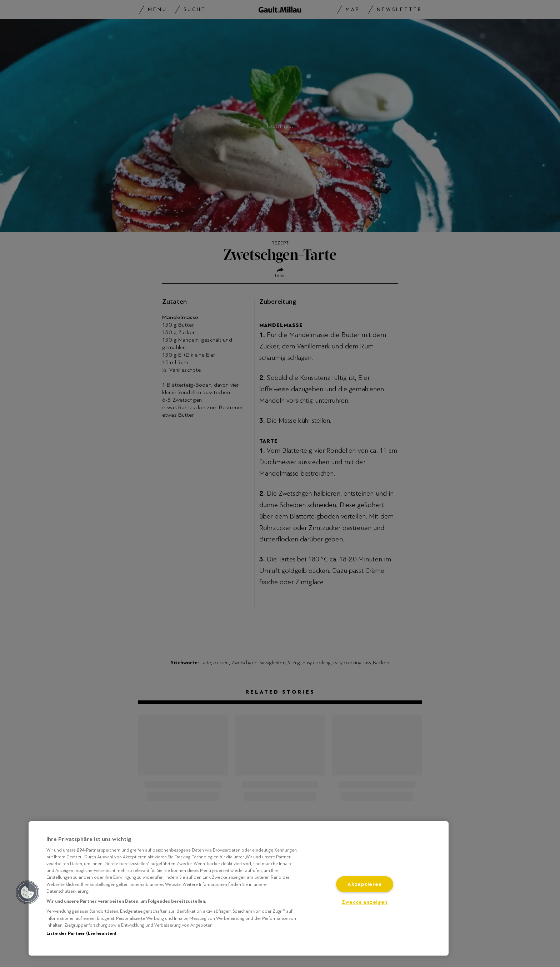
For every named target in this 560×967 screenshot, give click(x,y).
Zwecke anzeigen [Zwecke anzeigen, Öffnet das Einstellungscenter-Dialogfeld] (364, 902)
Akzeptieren (364, 884)
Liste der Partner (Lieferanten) (81, 933)
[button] (27, 892)
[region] (239, 888)
